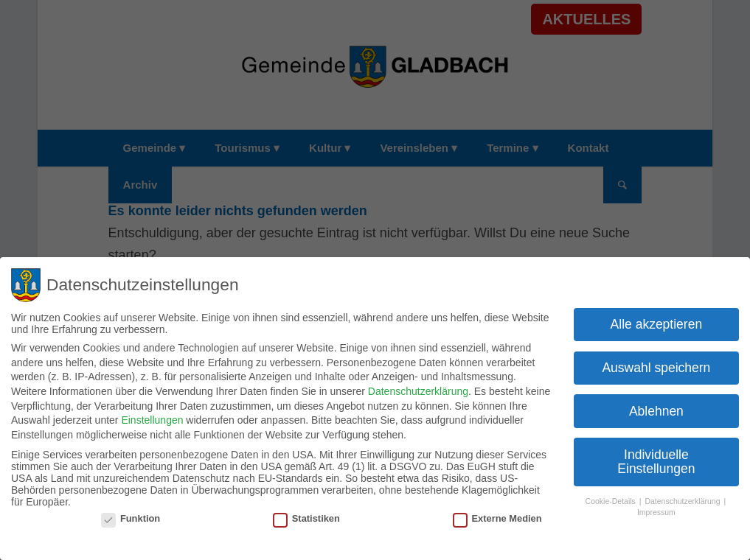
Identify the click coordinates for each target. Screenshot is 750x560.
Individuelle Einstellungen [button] (656, 459)
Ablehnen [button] (656, 408)
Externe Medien (497, 516)
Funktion (131, 516)
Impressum (656, 509)
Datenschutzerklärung (418, 389)
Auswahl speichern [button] (656, 365)
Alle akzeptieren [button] (657, 321)
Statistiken (306, 516)
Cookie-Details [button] (612, 499)
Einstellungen (152, 418)
